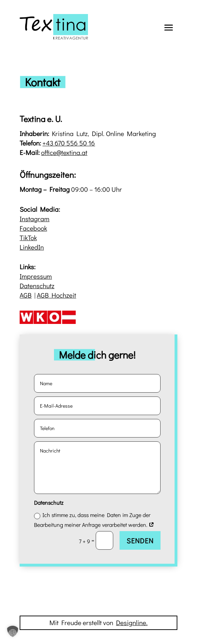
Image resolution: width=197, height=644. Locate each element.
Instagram (35, 219)
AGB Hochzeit (56, 295)
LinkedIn (32, 247)
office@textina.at (64, 152)
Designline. (132, 622)
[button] (13, 631)
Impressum (36, 276)
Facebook (33, 228)
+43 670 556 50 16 (69, 143)
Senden (140, 541)
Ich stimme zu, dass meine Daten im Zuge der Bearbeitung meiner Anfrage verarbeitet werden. (94, 520)
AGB (26, 295)
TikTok (28, 238)
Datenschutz (37, 286)
